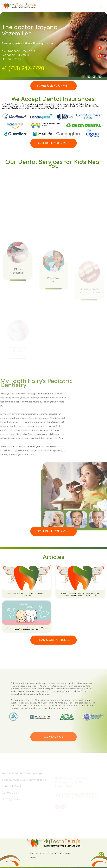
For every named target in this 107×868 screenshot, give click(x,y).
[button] (83, 77)
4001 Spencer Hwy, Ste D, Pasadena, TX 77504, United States (19, 55)
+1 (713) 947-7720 (23, 68)
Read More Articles (54, 640)
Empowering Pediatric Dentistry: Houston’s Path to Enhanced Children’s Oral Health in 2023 (80, 594)
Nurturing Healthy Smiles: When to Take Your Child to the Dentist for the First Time (27, 629)
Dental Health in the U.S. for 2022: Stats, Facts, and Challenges (27, 594)
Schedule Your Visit (54, 86)
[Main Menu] (91, 6)
